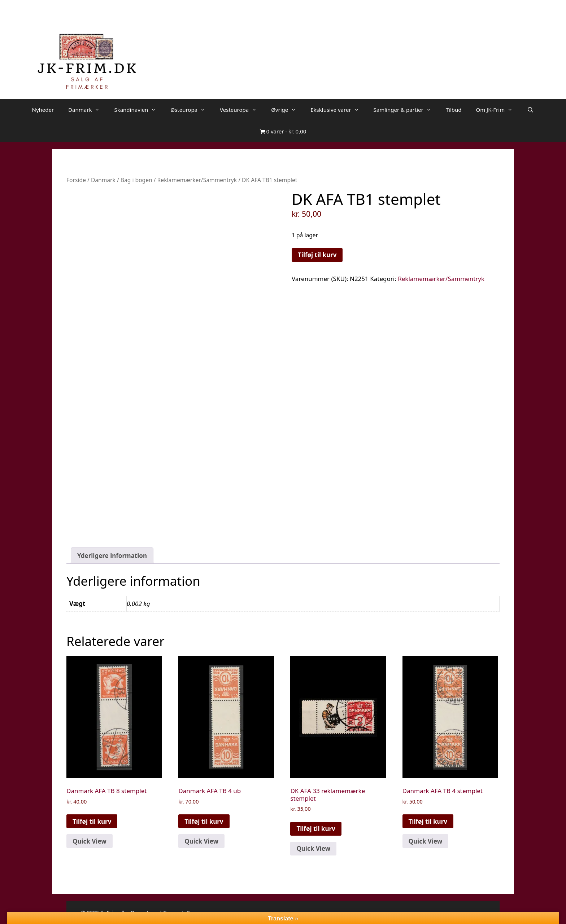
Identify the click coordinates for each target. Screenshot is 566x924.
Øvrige (287, 110)
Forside (76, 180)
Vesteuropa (242, 110)
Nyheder (43, 110)
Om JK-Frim (498, 110)
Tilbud (454, 110)
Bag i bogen (136, 180)
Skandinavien (139, 110)
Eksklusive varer (338, 110)
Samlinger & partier (406, 110)
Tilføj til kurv (317, 255)
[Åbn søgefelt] (530, 110)
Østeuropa (191, 110)
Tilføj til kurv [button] (92, 821)
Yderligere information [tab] (112, 556)
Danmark (88, 110)
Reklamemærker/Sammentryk (197, 180)
